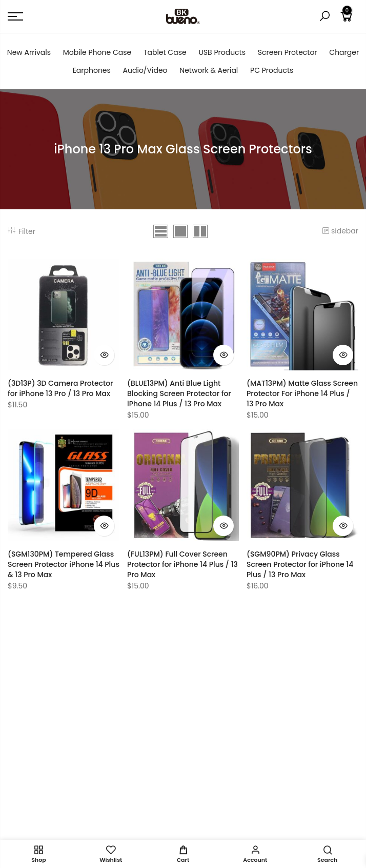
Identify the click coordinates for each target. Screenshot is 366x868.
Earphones (92, 70)
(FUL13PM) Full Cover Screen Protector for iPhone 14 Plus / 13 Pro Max (182, 564)
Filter (22, 231)
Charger (344, 52)
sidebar (340, 231)
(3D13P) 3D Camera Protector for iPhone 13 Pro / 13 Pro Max (60, 388)
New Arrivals (29, 52)
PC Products (272, 70)
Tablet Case (165, 52)
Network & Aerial (209, 70)
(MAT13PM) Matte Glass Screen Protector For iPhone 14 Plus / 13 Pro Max (302, 393)
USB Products (222, 52)
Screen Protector (288, 52)
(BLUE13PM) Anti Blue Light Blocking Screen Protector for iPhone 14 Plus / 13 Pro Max (179, 393)
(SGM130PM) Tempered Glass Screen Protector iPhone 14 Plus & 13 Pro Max (64, 564)
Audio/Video (145, 70)
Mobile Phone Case (97, 52)
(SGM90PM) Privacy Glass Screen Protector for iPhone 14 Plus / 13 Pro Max (300, 564)
